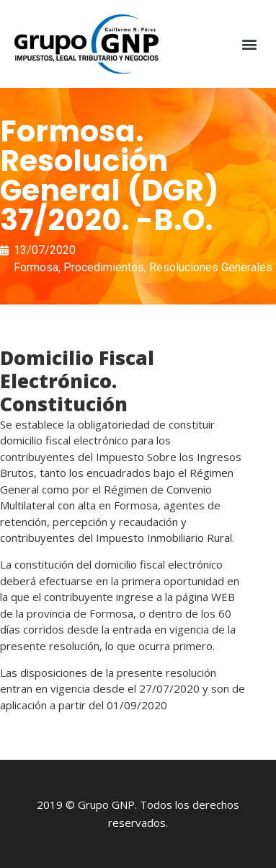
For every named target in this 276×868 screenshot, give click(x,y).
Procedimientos (104, 267)
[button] (250, 44)
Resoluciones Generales (211, 267)
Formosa (36, 267)
